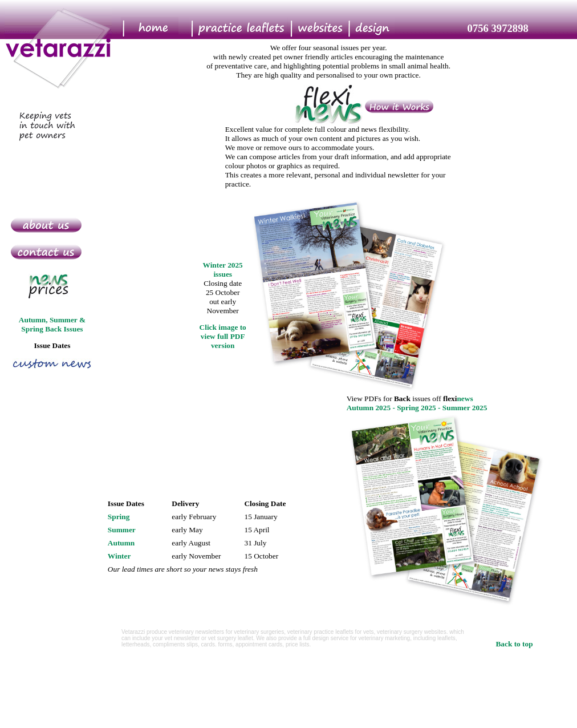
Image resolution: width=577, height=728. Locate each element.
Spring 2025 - (420, 408)
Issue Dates (52, 345)
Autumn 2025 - (372, 408)
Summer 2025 (465, 408)
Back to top (514, 644)
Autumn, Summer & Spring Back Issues (52, 324)
